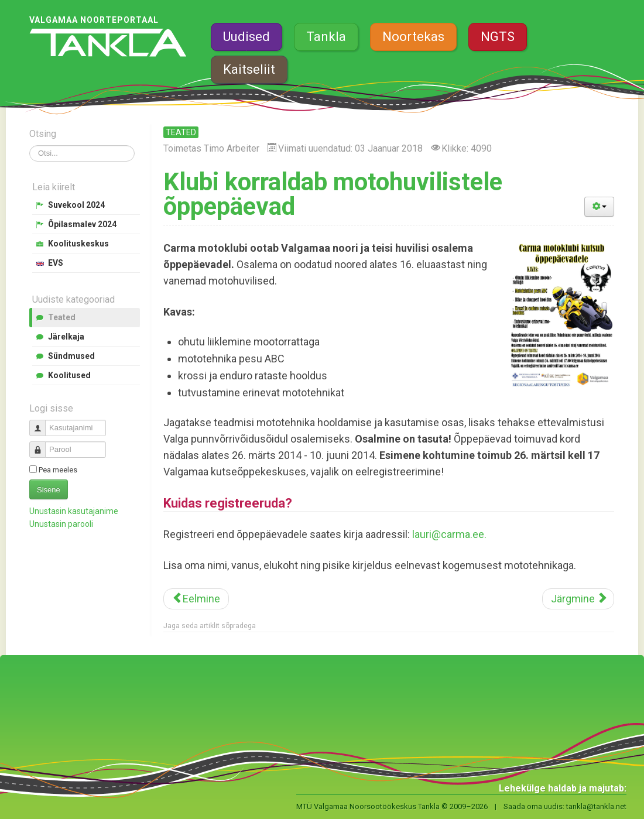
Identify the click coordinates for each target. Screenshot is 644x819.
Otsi (30, 145)
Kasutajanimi (42, 423)
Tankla (326, 37)
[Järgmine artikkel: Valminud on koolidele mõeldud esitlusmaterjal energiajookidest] (578, 599)
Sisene (49, 490)
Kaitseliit (249, 69)
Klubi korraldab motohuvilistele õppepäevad (333, 194)
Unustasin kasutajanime (74, 511)
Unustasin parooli (61, 524)
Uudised (246, 37)
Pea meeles (58, 470)
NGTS (498, 37)
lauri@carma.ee (448, 534)
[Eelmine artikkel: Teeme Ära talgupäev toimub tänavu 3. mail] (196, 599)
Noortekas (413, 37)
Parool (42, 445)
